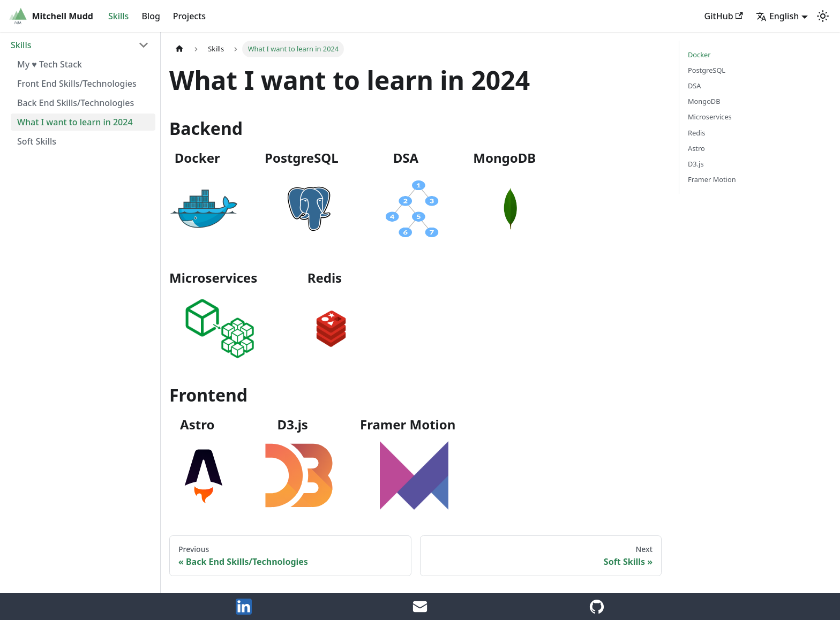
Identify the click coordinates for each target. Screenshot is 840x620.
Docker (699, 55)
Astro (696, 148)
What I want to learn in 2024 (75, 122)
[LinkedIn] (244, 611)
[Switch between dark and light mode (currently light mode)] (823, 16)
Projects (189, 16)
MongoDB (704, 101)
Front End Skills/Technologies (77, 84)
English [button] (777, 16)
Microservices (710, 117)
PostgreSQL (707, 70)
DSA (695, 86)
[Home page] (179, 49)
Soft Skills (37, 141)
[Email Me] (420, 611)
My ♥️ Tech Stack (50, 64)
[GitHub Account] (597, 611)
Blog (151, 16)
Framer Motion (712, 179)
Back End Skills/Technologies (76, 103)
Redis (696, 133)
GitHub (724, 16)
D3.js (696, 164)
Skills (118, 16)
